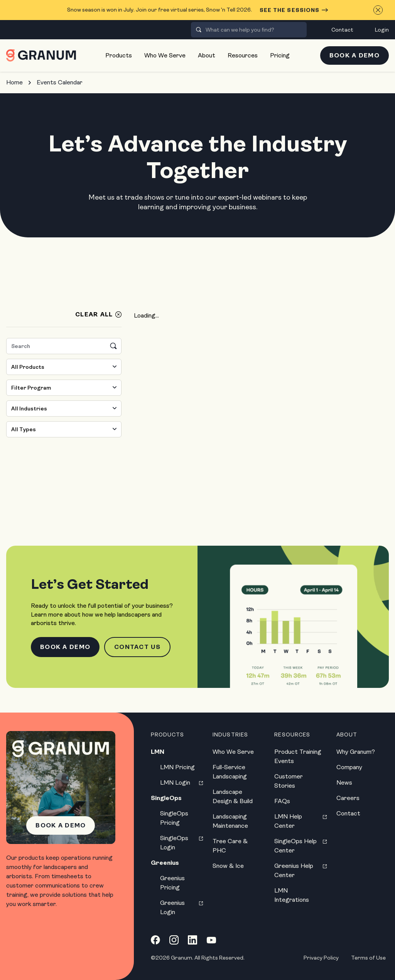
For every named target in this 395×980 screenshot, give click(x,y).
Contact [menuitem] (342, 30)
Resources (243, 55)
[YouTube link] (211, 940)
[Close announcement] (378, 10)
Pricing (280, 55)
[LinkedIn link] (192, 940)
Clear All (94, 314)
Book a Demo (354, 55)
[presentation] (199, 30)
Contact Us (137, 647)
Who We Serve (165, 55)
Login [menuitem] (382, 30)
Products (119, 55)
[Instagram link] (174, 940)
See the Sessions (294, 10)
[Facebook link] (155, 940)
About (207, 55)
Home (14, 82)
